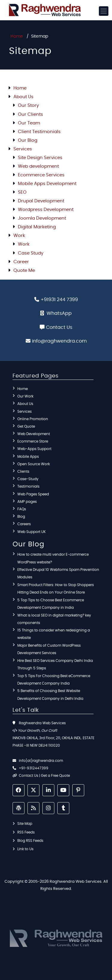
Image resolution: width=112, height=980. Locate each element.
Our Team (29, 123)
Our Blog (28, 140)
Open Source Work (34, 464)
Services (23, 149)
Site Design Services (40, 158)
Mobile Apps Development (47, 184)
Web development (38, 166)
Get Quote (26, 426)
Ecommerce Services (41, 175)
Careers (24, 524)
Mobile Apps (28, 457)
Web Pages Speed (33, 494)
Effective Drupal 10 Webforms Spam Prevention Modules (58, 573)
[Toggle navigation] (104, 11)
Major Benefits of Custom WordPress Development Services (49, 649)
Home (17, 36)
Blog (21, 517)
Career (21, 262)
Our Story (28, 105)
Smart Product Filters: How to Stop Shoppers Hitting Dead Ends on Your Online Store (56, 589)
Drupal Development (41, 201)
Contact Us (59, 327)
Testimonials (28, 486)
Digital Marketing (37, 227)
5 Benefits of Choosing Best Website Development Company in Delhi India (50, 695)
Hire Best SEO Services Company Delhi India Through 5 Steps (55, 664)
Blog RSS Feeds (30, 841)
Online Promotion (33, 419)
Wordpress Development (46, 210)
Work (19, 236)
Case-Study (28, 479)
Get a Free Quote (55, 776)
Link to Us (25, 849)
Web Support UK (32, 532)
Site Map (25, 824)
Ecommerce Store (33, 441)
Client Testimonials (39, 132)
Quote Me (24, 271)
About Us (23, 97)
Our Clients (30, 114)
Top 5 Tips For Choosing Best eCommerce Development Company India (54, 680)
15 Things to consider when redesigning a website (54, 634)
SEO (22, 192)
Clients (23, 471)
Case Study (31, 253)
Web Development (34, 434)
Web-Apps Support (34, 449)
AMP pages (27, 502)
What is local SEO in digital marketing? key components (54, 619)
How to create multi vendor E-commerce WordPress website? (53, 558)
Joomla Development (42, 218)
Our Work (25, 396)
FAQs (22, 509)
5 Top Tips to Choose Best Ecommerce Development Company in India (51, 604)
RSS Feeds (26, 832)
